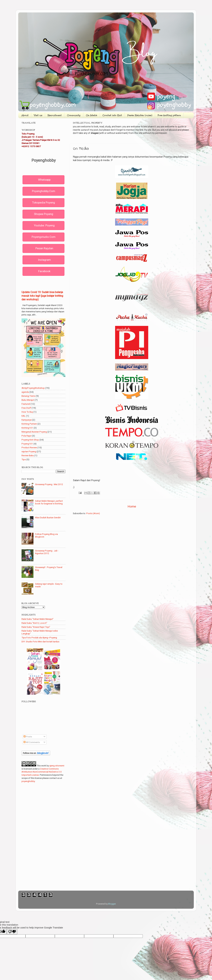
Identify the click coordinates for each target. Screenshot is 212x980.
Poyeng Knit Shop (30, 440)
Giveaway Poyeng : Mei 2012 (49, 484)
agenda (25, 392)
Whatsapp (44, 180)
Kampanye (27, 420)
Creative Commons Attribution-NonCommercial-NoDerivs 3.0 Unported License (42, 772)
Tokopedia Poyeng (44, 203)
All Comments (32, 742)
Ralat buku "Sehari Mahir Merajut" (38, 619)
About (25, 115)
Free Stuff (26, 408)
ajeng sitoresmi (57, 766)
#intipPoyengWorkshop (33, 388)
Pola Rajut (26, 436)
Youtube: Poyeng (44, 225)
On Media (92, 115)
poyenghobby (28, 781)
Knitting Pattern (29, 424)
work (44, 766)
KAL (24, 416)
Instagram (44, 260)
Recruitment (55, 115)
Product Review (29, 447)
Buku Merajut (28, 400)
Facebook (44, 271)
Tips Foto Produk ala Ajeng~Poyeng (39, 638)
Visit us (38, 115)
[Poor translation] (12, 932)
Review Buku (28, 455)
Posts (28, 737)
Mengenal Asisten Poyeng (34, 432)
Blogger (112, 904)
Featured (26, 404)
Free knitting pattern (169, 115)
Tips (24, 459)
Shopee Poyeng (44, 214)
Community (74, 115)
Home (132, 506)
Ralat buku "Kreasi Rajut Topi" (36, 627)
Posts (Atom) (93, 513)
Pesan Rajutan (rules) (140, 115)
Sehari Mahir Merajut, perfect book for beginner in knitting (49, 502)
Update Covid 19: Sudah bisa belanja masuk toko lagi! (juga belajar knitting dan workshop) (42, 296)
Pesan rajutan (44, 248)
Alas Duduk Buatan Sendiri (48, 517)
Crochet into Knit (112, 115)
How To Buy (27, 412)
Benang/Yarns (28, 396)
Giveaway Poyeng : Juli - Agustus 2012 (47, 552)
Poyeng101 (27, 444)
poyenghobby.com (44, 191)
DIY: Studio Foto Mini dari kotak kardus (40, 642)
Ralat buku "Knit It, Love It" (34, 623)
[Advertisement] (132, 543)
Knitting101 (27, 428)
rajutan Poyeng (29, 451)
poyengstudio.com (44, 237)
